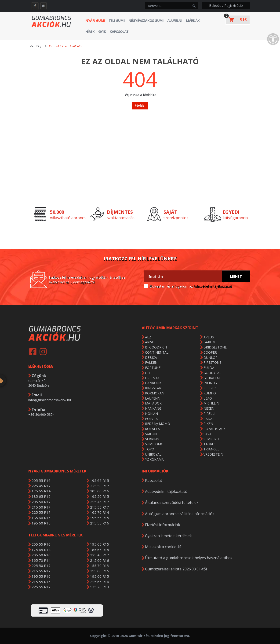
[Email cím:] (183, 276)
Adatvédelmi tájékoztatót (213, 286)
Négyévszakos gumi (146, 20)
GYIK (102, 31)
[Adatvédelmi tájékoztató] (146, 286)
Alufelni (175, 20)
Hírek (90, 31)
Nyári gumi (95, 20)
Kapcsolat (119, 31)
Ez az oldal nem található (65, 46)
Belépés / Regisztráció (226, 6)
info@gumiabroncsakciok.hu (50, 400)
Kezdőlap (36, 46)
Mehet (236, 276)
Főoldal (140, 106)
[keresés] (168, 6)
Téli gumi (117, 20)
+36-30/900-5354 (41, 414)
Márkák (193, 20)
